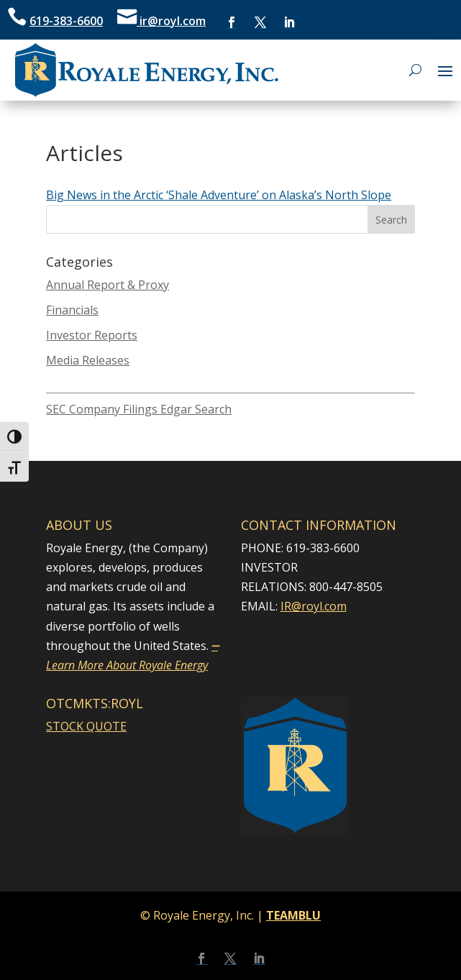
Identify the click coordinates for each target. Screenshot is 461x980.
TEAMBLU (293, 915)
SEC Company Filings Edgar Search (139, 409)
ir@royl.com (171, 21)
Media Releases (88, 360)
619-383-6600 (66, 21)
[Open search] (415, 70)
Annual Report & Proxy (108, 285)
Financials (72, 310)
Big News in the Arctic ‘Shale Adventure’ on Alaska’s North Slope (219, 195)
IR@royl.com (314, 606)
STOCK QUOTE (86, 726)
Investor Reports (92, 335)
